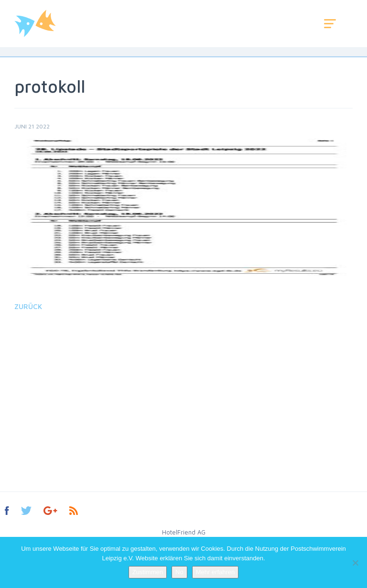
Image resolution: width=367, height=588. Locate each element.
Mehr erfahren (216, 572)
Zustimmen (148, 572)
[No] (355, 563)
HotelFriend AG (184, 532)
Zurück (28, 306)
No (179, 572)
